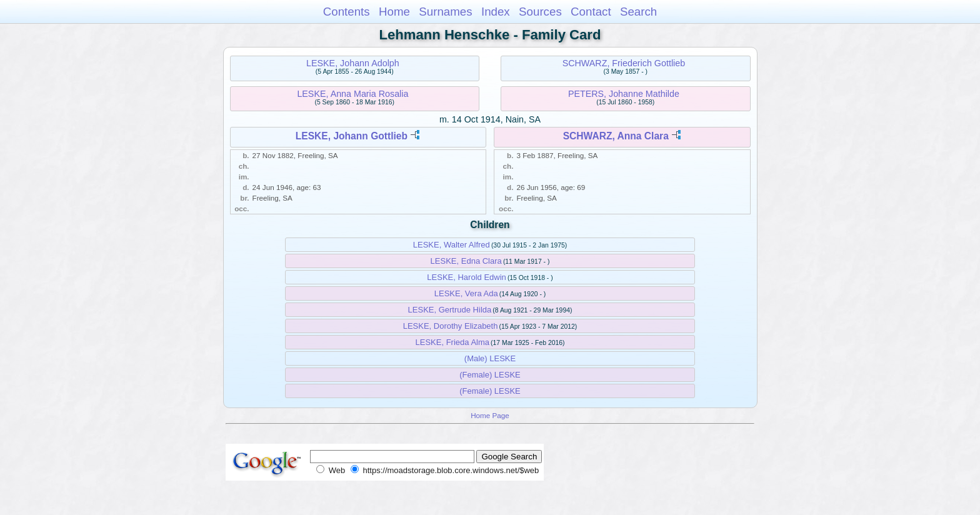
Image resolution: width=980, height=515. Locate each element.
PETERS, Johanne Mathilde (624, 94)
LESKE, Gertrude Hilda (450, 310)
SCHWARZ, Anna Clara (616, 136)
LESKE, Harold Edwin (466, 277)
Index (496, 12)
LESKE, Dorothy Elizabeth (451, 326)
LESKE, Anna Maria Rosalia (352, 94)
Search (638, 12)
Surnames (445, 12)
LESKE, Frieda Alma (453, 342)
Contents (347, 12)
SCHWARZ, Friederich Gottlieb (624, 63)
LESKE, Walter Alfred (452, 245)
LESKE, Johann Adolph (353, 63)
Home (394, 12)
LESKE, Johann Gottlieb (352, 136)
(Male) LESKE (490, 358)
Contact (591, 12)
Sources (540, 12)
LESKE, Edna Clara (466, 261)
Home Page (490, 415)
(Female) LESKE (490, 375)
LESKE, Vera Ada (466, 293)
